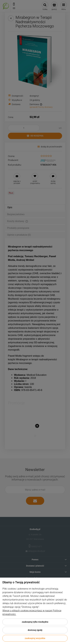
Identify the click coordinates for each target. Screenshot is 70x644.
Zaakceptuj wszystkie (35, 638)
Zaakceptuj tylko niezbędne (35, 622)
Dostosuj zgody (35, 630)
